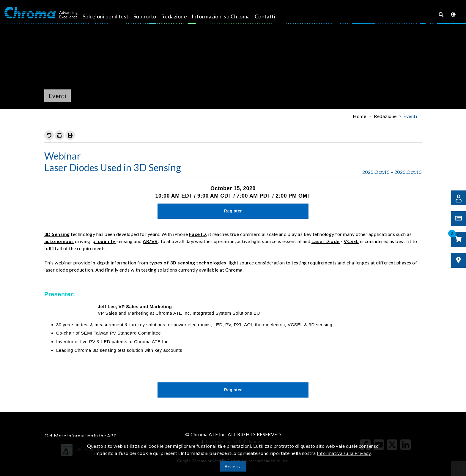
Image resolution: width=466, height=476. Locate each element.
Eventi (410, 116)
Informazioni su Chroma (228, 16)
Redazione (181, 16)
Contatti (272, 16)
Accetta (233, 466)
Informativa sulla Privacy (344, 453)
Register (233, 211)
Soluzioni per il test (112, 16)
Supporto (152, 16)
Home (359, 116)
